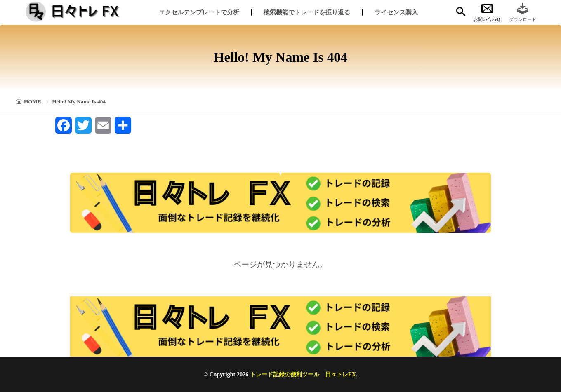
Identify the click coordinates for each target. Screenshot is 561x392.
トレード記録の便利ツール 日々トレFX (303, 374)
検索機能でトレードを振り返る (307, 12)
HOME (33, 102)
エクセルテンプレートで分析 (199, 12)
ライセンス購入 (396, 12)
